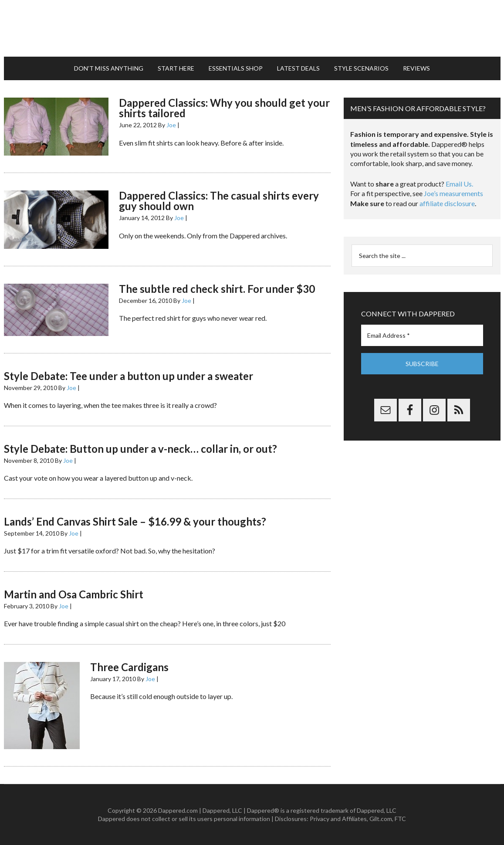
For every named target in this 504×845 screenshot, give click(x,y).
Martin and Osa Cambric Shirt (74, 594)
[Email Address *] (422, 335)
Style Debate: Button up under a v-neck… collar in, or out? (140, 449)
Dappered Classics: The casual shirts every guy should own (219, 201)
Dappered (252, 28)
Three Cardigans (129, 667)
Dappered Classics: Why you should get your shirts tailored (224, 108)
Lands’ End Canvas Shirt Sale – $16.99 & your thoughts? (135, 521)
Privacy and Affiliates (338, 819)
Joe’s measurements (453, 193)
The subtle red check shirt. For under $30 (217, 289)
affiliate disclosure (447, 203)
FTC (400, 819)
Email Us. (459, 184)
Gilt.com (381, 819)
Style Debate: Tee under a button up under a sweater (129, 376)
